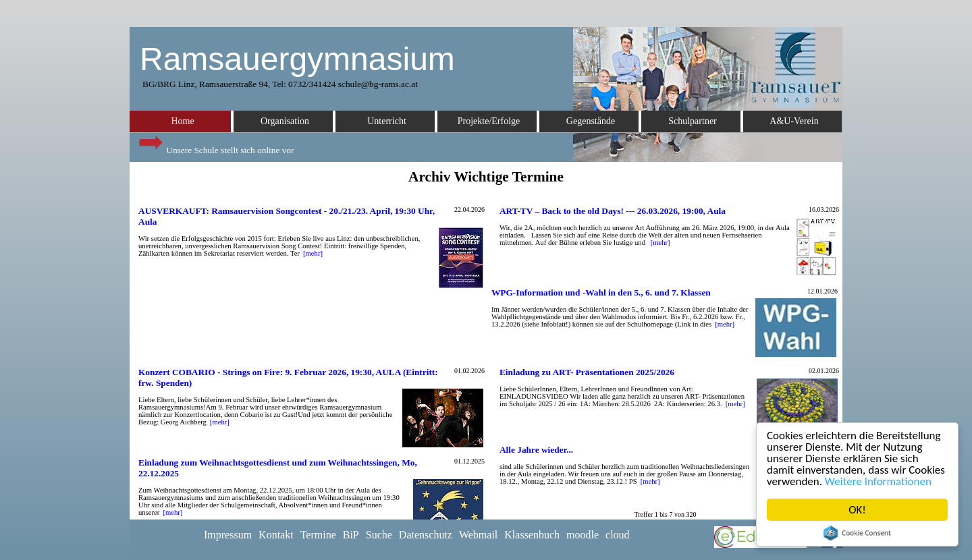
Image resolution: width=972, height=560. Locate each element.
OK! (858, 510)
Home (182, 121)
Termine (318, 535)
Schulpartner (693, 121)
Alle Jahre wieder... (536, 450)
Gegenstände (591, 121)
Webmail (478, 535)
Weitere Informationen (879, 481)
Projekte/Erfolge (489, 121)
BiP (351, 535)
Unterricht (387, 121)
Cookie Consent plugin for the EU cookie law (858, 533)
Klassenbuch (532, 535)
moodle (583, 535)
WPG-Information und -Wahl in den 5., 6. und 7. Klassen (601, 292)
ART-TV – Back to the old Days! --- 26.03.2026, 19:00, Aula (613, 211)
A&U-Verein (794, 121)
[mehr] (313, 253)
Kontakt (276, 535)
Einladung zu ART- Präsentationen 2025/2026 (587, 372)
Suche (379, 535)
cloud (618, 535)
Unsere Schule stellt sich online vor (215, 147)
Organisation (285, 121)
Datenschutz (426, 535)
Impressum (228, 535)
